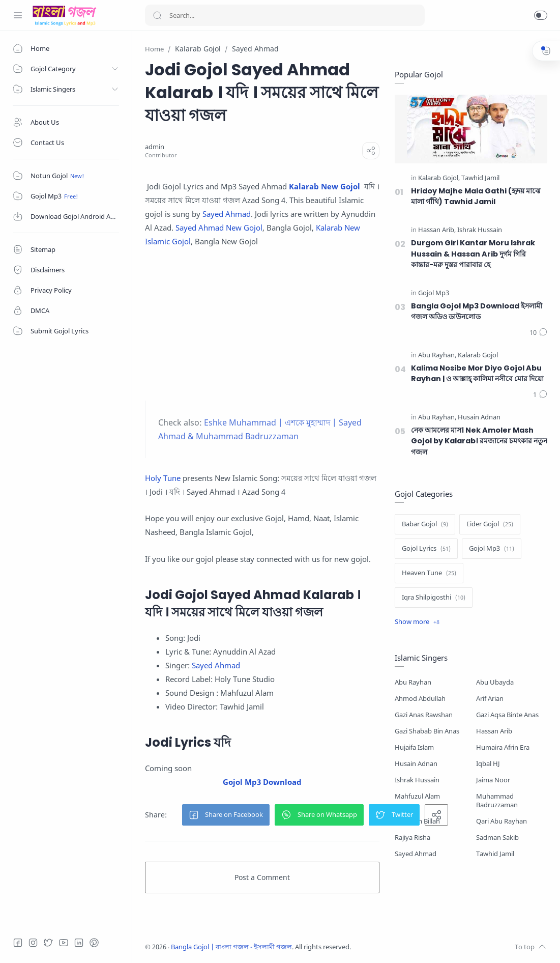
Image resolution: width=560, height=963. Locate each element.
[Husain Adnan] (479, 418)
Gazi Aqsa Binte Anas (507, 715)
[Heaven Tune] (429, 573)
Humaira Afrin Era (503, 747)
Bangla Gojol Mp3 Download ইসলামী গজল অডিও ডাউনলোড (477, 311)
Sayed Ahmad (227, 214)
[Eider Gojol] (490, 524)
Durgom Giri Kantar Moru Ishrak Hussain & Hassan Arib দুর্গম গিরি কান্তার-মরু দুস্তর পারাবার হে (473, 254)
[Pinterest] (94, 943)
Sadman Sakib (497, 838)
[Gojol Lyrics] (426, 549)
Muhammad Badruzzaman (497, 801)
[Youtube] (64, 943)
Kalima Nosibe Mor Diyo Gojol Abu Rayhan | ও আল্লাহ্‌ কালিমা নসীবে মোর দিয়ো (477, 374)
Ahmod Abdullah (420, 699)
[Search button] (157, 15)
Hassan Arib (494, 731)
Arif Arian (490, 699)
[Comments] (538, 333)
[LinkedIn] (79, 943)
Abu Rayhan (413, 682)
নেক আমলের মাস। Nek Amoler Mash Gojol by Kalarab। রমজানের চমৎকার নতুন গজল (479, 441)
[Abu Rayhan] (437, 356)
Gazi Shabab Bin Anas (427, 731)
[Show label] (417, 622)
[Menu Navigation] (18, 15)
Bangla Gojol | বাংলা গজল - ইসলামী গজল (231, 947)
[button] (541, 15)
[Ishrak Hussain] (480, 230)
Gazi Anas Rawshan (424, 715)
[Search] (285, 15)
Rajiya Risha (412, 838)
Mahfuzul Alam (417, 796)
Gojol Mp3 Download (262, 782)
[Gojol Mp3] (434, 293)
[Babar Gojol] (425, 524)
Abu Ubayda (495, 682)
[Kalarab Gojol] (439, 178)
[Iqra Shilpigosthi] (434, 598)
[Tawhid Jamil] (480, 178)
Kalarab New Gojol (325, 186)
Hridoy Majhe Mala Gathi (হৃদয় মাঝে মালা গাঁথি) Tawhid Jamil (476, 196)
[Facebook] (18, 943)
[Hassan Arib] (437, 230)
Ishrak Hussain (417, 780)
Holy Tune (163, 478)
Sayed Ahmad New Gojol (219, 228)
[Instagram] (33, 943)
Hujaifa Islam (414, 747)
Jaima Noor (493, 780)
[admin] (155, 147)
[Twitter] (48, 943)
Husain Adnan (416, 764)
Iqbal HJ (488, 764)
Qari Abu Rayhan (502, 821)
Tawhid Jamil (495, 854)
